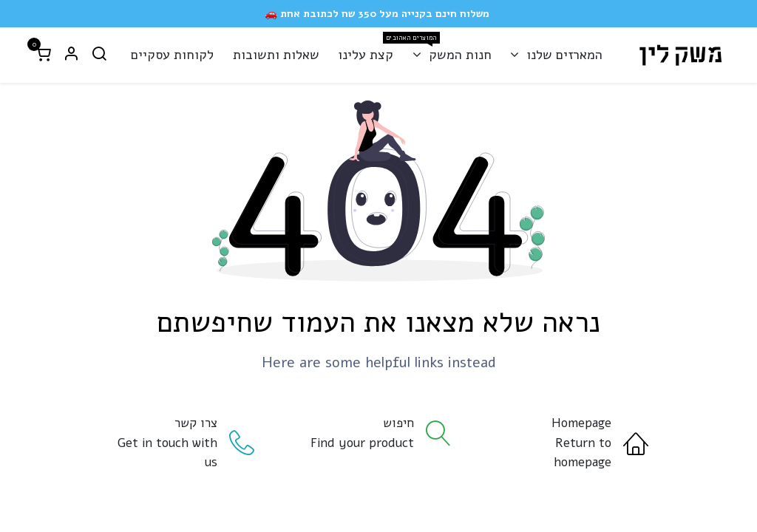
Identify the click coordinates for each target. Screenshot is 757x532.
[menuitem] (556, 55)
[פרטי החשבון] (71, 55)
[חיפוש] (99, 55)
